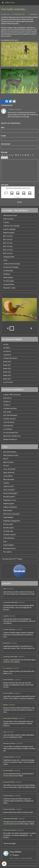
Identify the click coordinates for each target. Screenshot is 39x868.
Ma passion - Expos (9, 288)
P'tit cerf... (6, 466)
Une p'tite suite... (9, 531)
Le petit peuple (8, 271)
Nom (3, 127)
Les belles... (7, 348)
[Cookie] (4, 864)
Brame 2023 (7, 372)
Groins (5, 260)
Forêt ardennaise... (9, 538)
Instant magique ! (9, 545)
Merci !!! (6, 459)
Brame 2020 (7, 362)
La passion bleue (9, 284)
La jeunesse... (8, 355)
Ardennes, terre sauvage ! (11, 226)
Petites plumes (8, 277)
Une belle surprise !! (10, 535)
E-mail (3, 136)
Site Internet (6, 144)
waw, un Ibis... (8, 412)
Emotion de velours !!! (10, 439)
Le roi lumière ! (8, 429)
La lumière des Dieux (10, 408)
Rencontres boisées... (10, 452)
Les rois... (6, 344)
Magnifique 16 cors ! (10, 500)
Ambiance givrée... (9, 504)
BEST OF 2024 (8, 250)
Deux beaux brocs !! (10, 548)
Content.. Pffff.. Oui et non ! (12, 395)
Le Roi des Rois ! (8, 426)
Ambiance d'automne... (10, 507)
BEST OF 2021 (8, 240)
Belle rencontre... (9, 219)
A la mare (6, 222)
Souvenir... (6, 483)
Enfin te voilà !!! (8, 524)
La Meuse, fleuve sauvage (12, 264)
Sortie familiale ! (8, 517)
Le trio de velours (9, 422)
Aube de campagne (9, 229)
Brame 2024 (7, 375)
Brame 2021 (7, 365)
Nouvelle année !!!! (9, 497)
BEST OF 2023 (8, 246)
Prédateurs (7, 274)
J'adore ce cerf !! (8, 486)
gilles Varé (6, 14)
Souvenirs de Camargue (11, 267)
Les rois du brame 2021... (11, 433)
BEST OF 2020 (8, 236)
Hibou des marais (9, 479)
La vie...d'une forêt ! (9, 469)
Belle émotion (8, 510)
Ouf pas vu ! (7, 402)
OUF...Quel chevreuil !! (10, 415)
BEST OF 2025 (8, 253)
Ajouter (20, 202)
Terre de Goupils (9, 281)
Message (4, 152)
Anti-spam (5, 185)
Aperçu (4, 158)
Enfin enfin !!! (7, 398)
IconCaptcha (17, 197)
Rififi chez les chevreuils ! (11, 514)
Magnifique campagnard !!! (12, 521)
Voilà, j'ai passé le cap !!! (11, 455)
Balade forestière (9, 233)
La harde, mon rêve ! (10, 419)
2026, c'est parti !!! (9, 490)
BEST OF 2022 (8, 243)
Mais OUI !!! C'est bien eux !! (12, 436)
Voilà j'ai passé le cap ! (10, 215)
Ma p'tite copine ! (9, 528)
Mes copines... (8, 552)
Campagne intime (9, 257)
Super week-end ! (9, 473)
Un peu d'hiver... (8, 476)
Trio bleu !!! (7, 405)
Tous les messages (10, 843)
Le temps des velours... (11, 358)
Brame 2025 (7, 379)
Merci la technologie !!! (10, 493)
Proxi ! (5, 542)
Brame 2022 (7, 368)
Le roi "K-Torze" (8, 382)
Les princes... (7, 351)
